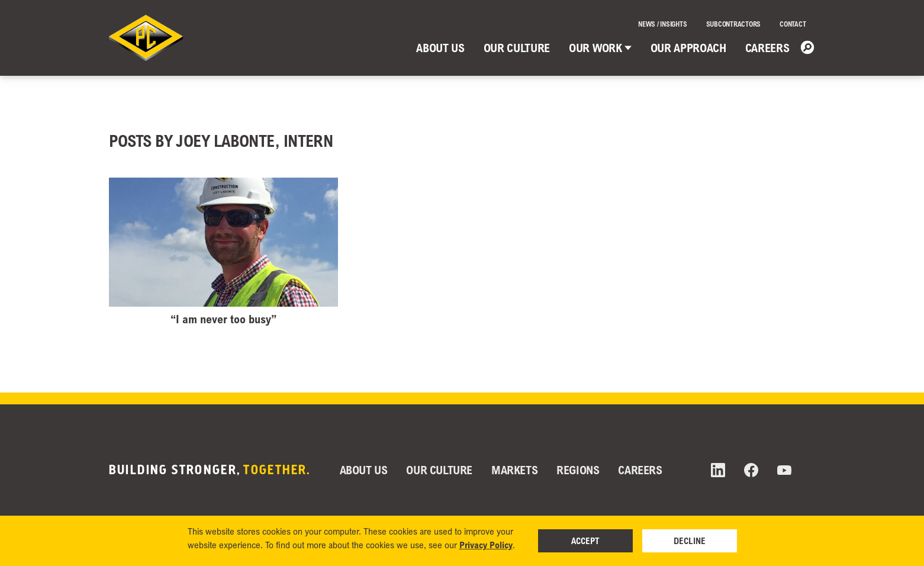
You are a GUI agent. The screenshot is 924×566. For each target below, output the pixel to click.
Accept (585, 541)
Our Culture (517, 48)
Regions (578, 470)
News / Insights (662, 24)
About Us (440, 48)
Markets (514, 470)
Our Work (600, 48)
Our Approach (688, 48)
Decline (690, 541)
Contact (793, 24)
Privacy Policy (486, 545)
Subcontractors (734, 24)
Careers (767, 48)
